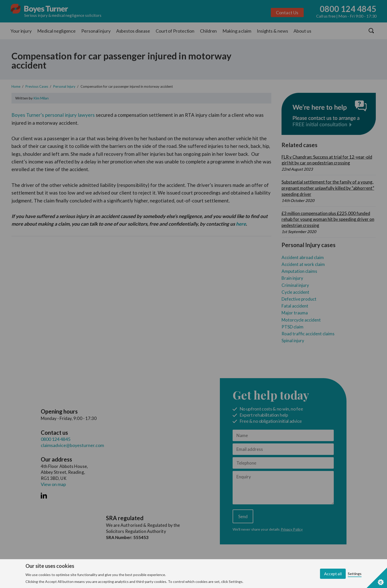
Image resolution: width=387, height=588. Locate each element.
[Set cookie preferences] (377, 578)
